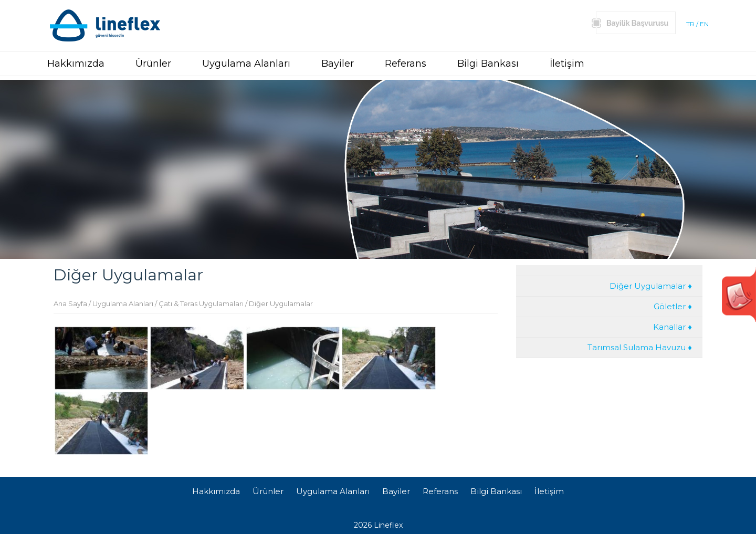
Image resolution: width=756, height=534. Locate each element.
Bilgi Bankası (488, 64)
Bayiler (338, 64)
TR (690, 24)
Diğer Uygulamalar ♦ (651, 286)
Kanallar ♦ (673, 327)
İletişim (567, 64)
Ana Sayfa (70, 303)
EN (704, 24)
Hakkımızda (76, 64)
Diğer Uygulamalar (281, 303)
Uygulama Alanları (246, 64)
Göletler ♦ (673, 306)
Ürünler (153, 64)
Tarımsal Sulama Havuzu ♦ (640, 347)
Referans (406, 64)
